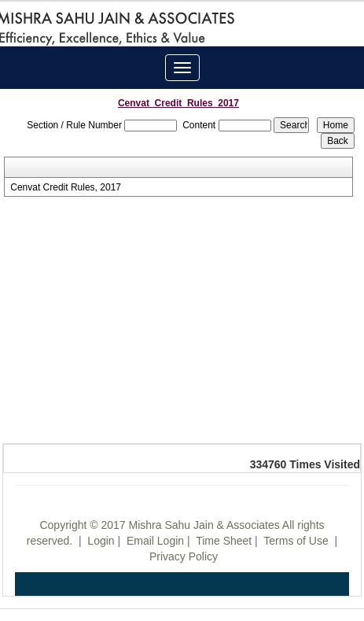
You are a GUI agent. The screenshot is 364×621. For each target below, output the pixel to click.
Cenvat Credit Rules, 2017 (66, 187)
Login (101, 541)
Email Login (155, 541)
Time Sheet (224, 541)
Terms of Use (296, 541)
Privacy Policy (184, 556)
